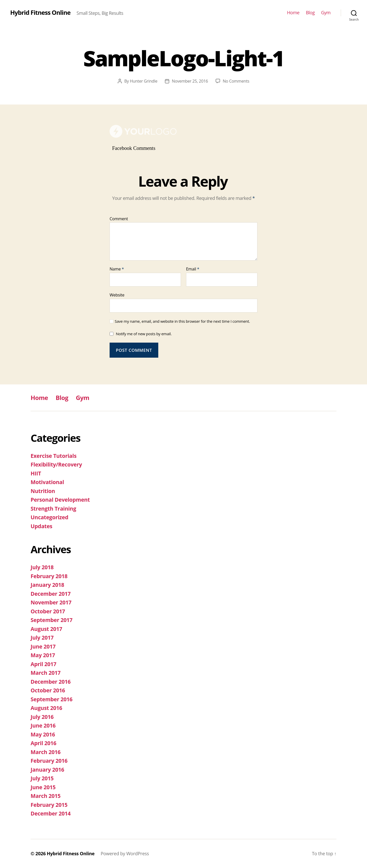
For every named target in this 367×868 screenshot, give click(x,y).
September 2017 (51, 620)
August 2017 (46, 629)
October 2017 (48, 611)
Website (117, 295)
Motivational (47, 482)
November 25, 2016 (190, 81)
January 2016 (47, 770)
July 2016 (42, 717)
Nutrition (43, 491)
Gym (326, 13)
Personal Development (60, 500)
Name (117, 269)
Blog (310, 13)
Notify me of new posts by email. (144, 334)
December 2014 (51, 813)
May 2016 (43, 734)
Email (193, 269)
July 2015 (42, 778)
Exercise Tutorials (54, 456)
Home (293, 13)
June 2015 (43, 787)
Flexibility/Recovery (56, 464)
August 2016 (46, 708)
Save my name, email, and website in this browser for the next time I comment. (182, 321)
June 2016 (43, 726)
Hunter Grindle (143, 81)
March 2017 (45, 673)
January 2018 (47, 585)
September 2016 (51, 699)
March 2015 (45, 796)
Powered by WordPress (125, 853)
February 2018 (49, 576)
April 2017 (43, 664)
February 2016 (49, 761)
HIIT (36, 473)
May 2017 (43, 655)
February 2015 (49, 805)
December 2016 (51, 682)
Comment (119, 219)
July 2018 (42, 567)
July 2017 (42, 638)
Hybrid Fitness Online (40, 12)
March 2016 (45, 752)
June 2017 (43, 646)
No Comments (236, 81)
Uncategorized (49, 517)
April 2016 (43, 743)
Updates (41, 526)
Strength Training (53, 509)
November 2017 (51, 602)
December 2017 (51, 594)
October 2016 (48, 690)
